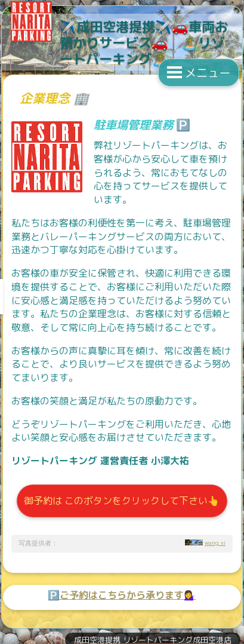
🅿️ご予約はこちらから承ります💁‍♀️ (122, 595)
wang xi (215, 543)
